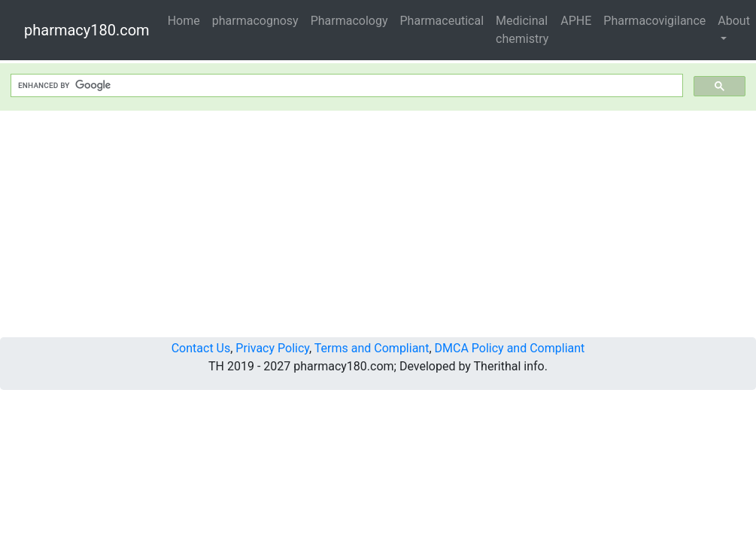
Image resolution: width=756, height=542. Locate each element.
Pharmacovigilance (654, 21)
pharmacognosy (255, 21)
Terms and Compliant (372, 348)
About (734, 21)
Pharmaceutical (442, 21)
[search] (345, 86)
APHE (576, 21)
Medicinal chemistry (522, 30)
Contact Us (201, 348)
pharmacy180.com (87, 30)
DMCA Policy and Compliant (510, 348)
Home (184, 21)
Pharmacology (349, 21)
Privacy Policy (272, 348)
